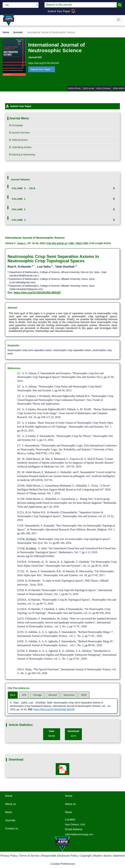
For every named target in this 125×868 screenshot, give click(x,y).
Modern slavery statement (109, 856)
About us (10, 804)
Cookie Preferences (63, 864)
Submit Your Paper (59, 11)
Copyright (86, 856)
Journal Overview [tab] (19, 133)
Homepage (16, 125)
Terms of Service (29, 856)
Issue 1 (22, 243)
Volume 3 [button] (19, 220)
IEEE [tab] (84, 695)
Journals (18, 32)
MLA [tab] (13, 695)
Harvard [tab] (53, 695)
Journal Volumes (20, 180)
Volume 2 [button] (19, 209)
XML (72, 243)
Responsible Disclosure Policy (60, 856)
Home (6, 32)
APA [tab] (24, 695)
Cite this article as (57, 243)
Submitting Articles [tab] (20, 147)
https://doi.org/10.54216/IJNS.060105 (37, 293)
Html (79, 243)
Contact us (12, 828)
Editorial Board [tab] (18, 140)
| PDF (85, 243)
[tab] (63, 188)
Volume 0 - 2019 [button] (24, 188)
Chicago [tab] (37, 695)
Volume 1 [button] (19, 199)
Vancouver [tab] (69, 695)
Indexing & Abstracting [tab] (22, 155)
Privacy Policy (9, 856)
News (8, 812)
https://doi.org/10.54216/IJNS (44, 63)
